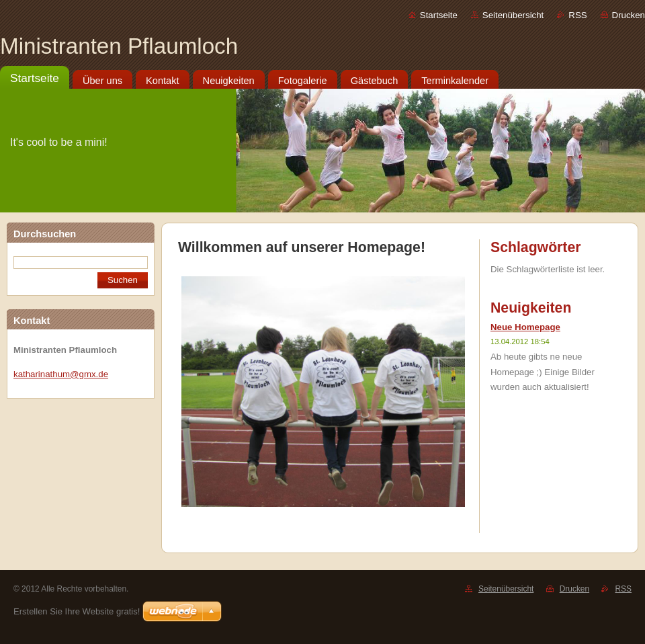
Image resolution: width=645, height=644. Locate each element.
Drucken (629, 15)
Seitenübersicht (513, 15)
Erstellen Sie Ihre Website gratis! (77, 611)
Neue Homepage (525, 327)
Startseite (439, 15)
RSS (577, 15)
